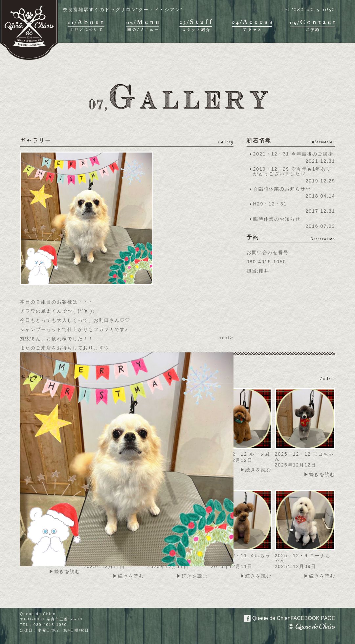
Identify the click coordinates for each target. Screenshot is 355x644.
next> (226, 338)
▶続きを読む (256, 470)
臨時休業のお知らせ (277, 219)
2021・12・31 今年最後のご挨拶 (293, 154)
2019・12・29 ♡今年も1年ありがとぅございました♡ (292, 171)
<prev (27, 338)
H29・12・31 (272, 204)
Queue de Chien (286, 618)
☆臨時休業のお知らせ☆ (282, 189)
